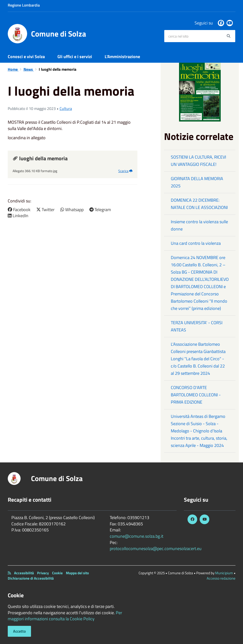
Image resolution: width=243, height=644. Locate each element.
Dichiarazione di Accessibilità (31, 578)
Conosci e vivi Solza (26, 57)
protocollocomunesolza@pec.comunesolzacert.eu (156, 548)
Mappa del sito (77, 573)
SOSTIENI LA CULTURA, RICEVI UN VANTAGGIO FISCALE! (198, 161)
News (29, 69)
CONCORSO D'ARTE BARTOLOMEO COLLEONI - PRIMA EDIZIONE (196, 395)
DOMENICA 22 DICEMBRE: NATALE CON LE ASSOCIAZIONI (199, 204)
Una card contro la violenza (196, 243)
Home (13, 69)
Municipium (224, 573)
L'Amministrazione (122, 57)
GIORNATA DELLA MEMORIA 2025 (197, 182)
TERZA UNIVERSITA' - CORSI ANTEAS (197, 326)
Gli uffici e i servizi (75, 57)
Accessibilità (24, 573)
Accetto (19, 631)
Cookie (57, 573)
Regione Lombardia (24, 5)
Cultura (66, 108)
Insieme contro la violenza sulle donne (199, 225)
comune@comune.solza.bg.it (137, 536)
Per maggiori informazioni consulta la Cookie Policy (65, 616)
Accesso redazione (221, 578)
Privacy (43, 573)
